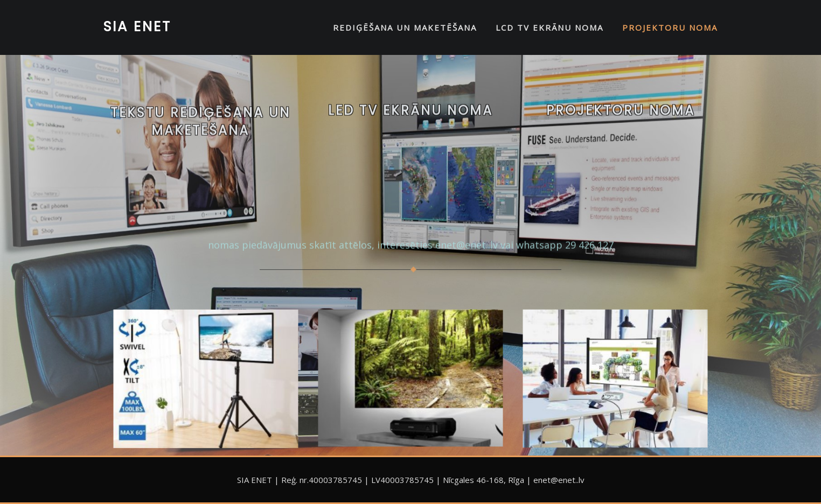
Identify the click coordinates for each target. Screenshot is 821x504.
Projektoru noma (621, 115)
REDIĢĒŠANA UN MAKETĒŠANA (405, 27)
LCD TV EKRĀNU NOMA (549, 27)
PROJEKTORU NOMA (670, 27)
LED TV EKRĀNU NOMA (410, 115)
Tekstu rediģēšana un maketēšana (200, 131)
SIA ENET (137, 26)
